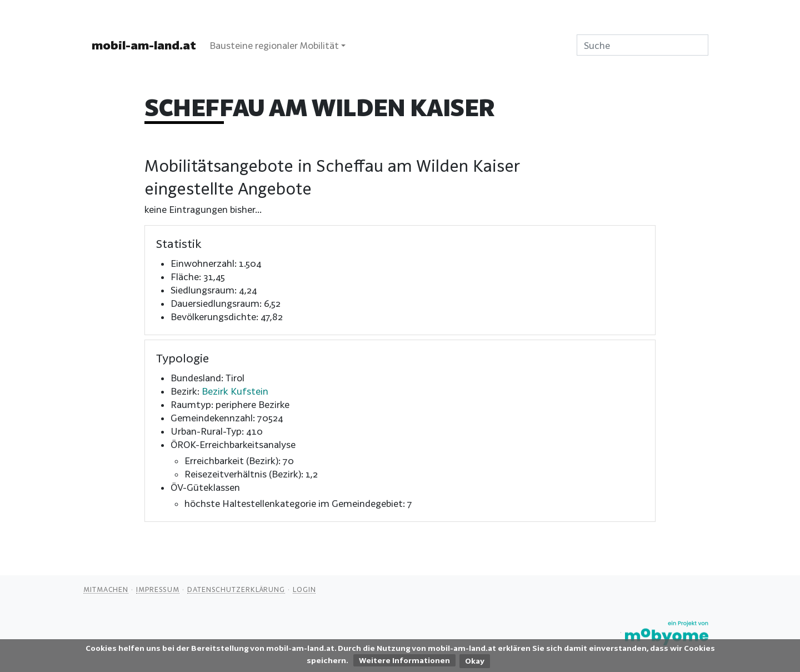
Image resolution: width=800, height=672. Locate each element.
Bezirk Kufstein (235, 391)
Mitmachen (106, 589)
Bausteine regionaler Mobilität (274, 45)
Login (304, 589)
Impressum (158, 589)
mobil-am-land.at (144, 45)
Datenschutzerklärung (236, 589)
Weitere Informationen (404, 660)
